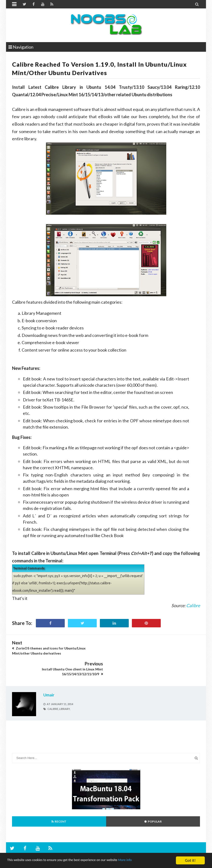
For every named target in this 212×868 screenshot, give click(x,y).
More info (148, 861)
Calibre (193, 605)
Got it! (190, 860)
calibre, (53, 688)
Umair (49, 674)
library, (65, 688)
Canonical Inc (81, 847)
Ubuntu (23, 847)
